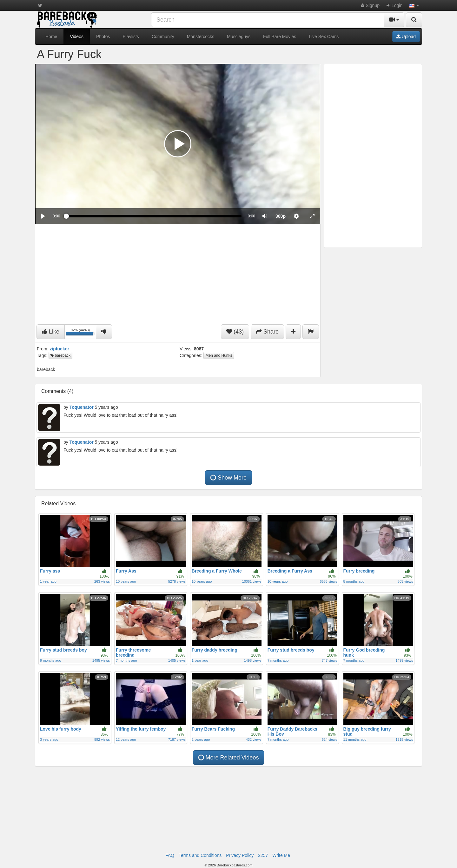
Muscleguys (239, 36)
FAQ (170, 855)
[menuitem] (281, 216)
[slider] (154, 216)
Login (394, 5)
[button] (414, 5)
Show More (228, 478)
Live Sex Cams (324, 36)
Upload (406, 36)
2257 (263, 855)
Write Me (281, 855)
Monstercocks (201, 36)
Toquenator (82, 407)
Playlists (131, 36)
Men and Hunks (219, 355)
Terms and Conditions (200, 855)
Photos (103, 36)
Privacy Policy (240, 855)
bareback (60, 355)
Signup (370, 5)
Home (51, 36)
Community (163, 36)
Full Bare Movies (280, 36)
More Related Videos (228, 758)
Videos (77, 36)
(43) (235, 332)
